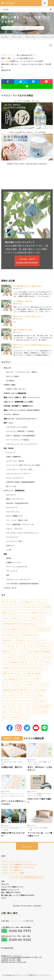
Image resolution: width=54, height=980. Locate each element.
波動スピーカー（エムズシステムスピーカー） (20, 419)
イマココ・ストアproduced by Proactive (27, 261)
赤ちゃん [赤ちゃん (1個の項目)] (17, 668)
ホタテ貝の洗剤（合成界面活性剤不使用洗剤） (23, 584)
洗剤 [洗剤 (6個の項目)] (14, 618)
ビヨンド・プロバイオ (14, 529)
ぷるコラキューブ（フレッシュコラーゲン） (22, 444)
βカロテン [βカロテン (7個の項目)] (6, 618)
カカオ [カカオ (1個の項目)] (5, 662)
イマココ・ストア (10, 588)
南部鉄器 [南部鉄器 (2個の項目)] (36, 651)
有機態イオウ (41, 794)
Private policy (26, 906)
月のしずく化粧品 (13, 376)
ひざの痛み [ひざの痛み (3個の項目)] (7, 635)
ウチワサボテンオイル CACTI (17, 427)
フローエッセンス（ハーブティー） (19, 474)
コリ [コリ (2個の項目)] (28, 646)
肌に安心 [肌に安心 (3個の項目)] (34, 635)
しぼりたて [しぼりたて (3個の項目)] (30, 640)
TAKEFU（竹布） (21, 28)
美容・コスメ (8, 423)
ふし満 (9, 550)
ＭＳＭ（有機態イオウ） (15, 516)
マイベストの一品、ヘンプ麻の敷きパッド (40, 834)
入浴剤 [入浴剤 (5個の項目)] (24, 624)
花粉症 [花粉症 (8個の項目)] (34, 613)
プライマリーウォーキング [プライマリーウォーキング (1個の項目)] (31, 712)
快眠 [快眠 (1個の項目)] (40, 696)
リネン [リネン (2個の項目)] (16, 657)
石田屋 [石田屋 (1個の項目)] (22, 662)
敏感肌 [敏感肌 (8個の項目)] (5, 613)
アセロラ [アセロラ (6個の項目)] (41, 618)
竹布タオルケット (8, 55)
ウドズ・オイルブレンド (15, 478)
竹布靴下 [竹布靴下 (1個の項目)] (37, 673)
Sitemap (16, 906)
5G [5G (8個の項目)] (12, 613)
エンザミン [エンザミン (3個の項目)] (41, 640)
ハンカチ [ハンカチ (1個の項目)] (25, 718)
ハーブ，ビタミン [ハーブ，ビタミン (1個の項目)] (34, 662)
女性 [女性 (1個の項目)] (40, 707)
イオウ (35, 796)
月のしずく (8, 368)
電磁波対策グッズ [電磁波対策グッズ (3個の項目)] (9, 640)
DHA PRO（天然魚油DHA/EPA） (18, 503)
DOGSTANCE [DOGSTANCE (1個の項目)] (14, 718)
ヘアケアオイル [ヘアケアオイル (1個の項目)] (41, 684)
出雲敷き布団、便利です (12, 767)
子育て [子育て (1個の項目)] (5, 707)
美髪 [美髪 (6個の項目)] (33, 618)
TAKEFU (20, 762)
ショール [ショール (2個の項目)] (29, 657)
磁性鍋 (9, 558)
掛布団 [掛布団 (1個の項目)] (43, 690)
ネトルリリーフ (12, 507)
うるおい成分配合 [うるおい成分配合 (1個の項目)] (9, 679)
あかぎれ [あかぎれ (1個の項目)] (48, 657)
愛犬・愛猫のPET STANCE (11, 892)
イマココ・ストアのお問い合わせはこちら (27, 877)
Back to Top (27, 847)
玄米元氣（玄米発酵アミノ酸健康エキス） (19, 406)
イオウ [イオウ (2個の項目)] (5, 646)
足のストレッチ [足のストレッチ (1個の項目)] (21, 684)
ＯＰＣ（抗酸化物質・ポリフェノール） (20, 524)
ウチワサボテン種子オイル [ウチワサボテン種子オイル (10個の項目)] (31, 607)
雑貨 (5, 554)
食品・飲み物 (8, 448)
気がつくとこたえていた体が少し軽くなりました (32, 345)
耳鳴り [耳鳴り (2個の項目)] (13, 646)
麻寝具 (45, 828)
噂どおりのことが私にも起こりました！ (29, 316)
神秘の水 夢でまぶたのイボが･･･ (13, 834)
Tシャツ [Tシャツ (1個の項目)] (23, 707)
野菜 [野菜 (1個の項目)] (4, 718)
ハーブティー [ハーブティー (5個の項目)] (40, 624)
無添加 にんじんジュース (10, 890)
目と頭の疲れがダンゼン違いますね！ (28, 286)
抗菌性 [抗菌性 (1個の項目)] (5, 673)
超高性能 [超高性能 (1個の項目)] (14, 662)
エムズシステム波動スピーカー (12, 887)
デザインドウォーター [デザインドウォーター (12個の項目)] (11, 607)
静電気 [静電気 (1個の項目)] (47, 707)
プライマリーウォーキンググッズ (18, 579)
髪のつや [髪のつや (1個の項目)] (14, 673)
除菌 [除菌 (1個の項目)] (21, 690)
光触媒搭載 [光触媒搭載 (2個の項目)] (47, 651)
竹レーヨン (33, 762)
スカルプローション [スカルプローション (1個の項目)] (26, 679)
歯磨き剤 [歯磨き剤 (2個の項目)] (6, 651)
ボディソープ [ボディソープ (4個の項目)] (31, 629)
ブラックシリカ (12, 571)
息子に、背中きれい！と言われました (40, 769)
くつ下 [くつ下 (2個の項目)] (49, 646)
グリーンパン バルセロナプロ (17, 567)
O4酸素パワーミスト (14, 562)
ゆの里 (12, 828)
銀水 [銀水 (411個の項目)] (4, 602)
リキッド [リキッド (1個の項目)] (39, 657)
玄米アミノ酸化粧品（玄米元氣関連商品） (21, 436)
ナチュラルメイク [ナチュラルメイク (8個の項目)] (22, 613)
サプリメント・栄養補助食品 (14, 490)
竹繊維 (44, 762)
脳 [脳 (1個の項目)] (36, 690)
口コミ (33, 28)
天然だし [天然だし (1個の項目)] (43, 701)
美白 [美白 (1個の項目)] (31, 684)
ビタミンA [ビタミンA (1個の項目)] (27, 668)
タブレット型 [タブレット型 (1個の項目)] (7, 696)
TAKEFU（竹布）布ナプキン (16, 389)
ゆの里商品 (10, 380)
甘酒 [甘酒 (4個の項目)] (48, 629)
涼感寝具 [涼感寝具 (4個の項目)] (14, 629)
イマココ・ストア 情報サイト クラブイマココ (18, 867)
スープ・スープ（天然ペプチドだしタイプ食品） (24, 465)
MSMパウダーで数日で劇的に (39, 800)
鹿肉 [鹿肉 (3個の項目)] (26, 635)
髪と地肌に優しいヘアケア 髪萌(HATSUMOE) (18, 895)
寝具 (8, 575)
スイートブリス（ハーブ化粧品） (18, 440)
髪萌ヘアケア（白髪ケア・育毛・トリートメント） (22, 397)
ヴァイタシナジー (13, 537)
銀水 (17, 828)
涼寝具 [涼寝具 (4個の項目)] (41, 629)
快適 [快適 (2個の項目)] (42, 646)
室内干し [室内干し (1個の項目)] (6, 712)
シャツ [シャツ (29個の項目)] (19, 602)
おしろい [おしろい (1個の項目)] (32, 707)
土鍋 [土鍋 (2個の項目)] (29, 651)
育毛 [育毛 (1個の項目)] (45, 712)
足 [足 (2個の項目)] (22, 657)
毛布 (14, 762)
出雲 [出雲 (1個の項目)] (37, 679)
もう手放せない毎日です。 (24, 301)
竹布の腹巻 (6, 61)
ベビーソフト (19, 794)
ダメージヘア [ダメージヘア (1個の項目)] (7, 684)
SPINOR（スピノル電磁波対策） (16, 393)
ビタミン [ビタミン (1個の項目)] (29, 690)
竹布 (10, 762)
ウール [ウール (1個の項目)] (18, 696)
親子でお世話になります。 (24, 330)
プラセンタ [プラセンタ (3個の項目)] (18, 635)
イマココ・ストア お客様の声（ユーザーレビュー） (20, 865)
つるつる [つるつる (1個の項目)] (15, 712)
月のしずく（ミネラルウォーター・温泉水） (22, 372)
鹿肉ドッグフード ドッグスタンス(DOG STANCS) (22, 410)
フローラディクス (13, 512)
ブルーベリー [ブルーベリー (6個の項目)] (24, 618)
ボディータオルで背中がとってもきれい (14, 803)
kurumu (6, 762)
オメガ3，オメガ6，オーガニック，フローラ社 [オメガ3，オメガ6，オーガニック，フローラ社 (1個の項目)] (20, 701)
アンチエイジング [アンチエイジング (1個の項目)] (29, 696)
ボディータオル (8, 794)
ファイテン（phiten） (12, 414)
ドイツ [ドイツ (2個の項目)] (21, 646)
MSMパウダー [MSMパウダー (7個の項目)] (44, 613)
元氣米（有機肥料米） (14, 457)
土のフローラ (11, 495)
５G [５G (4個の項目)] (21, 629)
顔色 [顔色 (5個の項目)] (31, 624)
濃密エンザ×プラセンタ (15, 499)
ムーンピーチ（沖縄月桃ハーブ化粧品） (20, 431)
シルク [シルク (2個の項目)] (35, 646)
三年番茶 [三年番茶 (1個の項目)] (47, 662)
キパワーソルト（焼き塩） (16, 461)
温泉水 (6, 830)
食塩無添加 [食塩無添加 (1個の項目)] (7, 668)
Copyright (37, 906)
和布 (40, 796)
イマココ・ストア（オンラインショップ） (16, 862)
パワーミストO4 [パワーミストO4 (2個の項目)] (18, 651)
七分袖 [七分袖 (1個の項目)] (36, 668)
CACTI (4, 898)
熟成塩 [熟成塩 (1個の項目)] (14, 690)
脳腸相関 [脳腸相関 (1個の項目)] (6, 690)
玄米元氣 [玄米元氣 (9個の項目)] (47, 607)
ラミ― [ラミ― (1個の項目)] (44, 668)
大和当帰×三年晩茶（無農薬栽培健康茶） (21, 482)
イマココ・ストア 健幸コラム (12, 870)
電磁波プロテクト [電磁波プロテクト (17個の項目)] (31, 602)
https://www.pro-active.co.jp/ (16, 962)
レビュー (39, 28)
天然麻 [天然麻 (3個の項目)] (21, 640)
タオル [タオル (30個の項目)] (11, 602)
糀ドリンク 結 (11, 486)
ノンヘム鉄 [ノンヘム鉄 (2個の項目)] (7, 657)
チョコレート (11, 452)
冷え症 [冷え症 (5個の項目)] (5, 629)
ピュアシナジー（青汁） (15, 541)
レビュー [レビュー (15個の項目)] (44, 602)
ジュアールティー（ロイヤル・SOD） (20, 469)
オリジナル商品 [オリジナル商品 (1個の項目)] (25, 673)
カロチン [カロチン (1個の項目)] (14, 707)
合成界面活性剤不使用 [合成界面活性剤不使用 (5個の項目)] (11, 624)
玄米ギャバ (10, 546)
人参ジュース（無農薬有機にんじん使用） (19, 402)
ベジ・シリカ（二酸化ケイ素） (17, 520)
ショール (33, 794)
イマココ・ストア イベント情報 (13, 873)
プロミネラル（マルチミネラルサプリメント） (23, 533)
